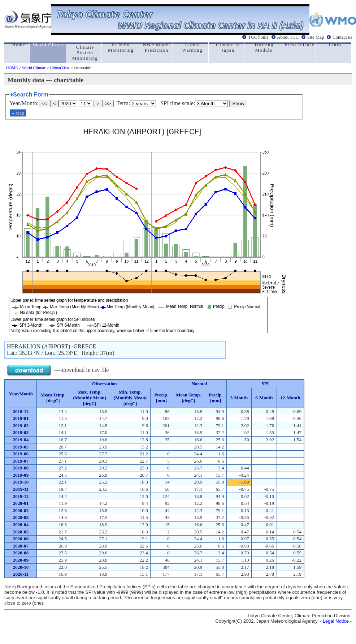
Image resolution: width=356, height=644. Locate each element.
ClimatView (60, 68)
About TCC (288, 37)
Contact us (342, 37)
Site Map (316, 37)
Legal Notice (336, 621)
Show (238, 104)
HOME (12, 68)
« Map (18, 113)
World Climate (34, 68)
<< (44, 104)
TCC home (258, 37)
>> (108, 104)
